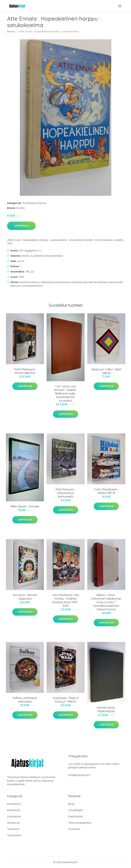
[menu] (120, 6)
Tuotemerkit (29, 203)
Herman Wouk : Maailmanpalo (106, 709)
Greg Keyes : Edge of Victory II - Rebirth (66, 700)
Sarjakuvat (13, 823)
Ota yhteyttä (75, 810)
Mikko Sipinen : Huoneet (25, 506)
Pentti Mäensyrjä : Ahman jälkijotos (25, 371)
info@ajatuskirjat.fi (79, 775)
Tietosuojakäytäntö (80, 823)
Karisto (42, 203)
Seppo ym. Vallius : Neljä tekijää (106, 371)
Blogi (71, 804)
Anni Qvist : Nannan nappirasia (25, 597)
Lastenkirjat (14, 816)
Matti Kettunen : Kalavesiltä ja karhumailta (65, 493)
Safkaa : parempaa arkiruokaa (25, 700)
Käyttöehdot (76, 816)
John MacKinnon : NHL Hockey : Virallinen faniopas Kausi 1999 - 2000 (66, 600)
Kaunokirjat (14, 804)
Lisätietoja (21, 226)
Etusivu (11, 31)
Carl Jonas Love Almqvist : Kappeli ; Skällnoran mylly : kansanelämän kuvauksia (65, 393)
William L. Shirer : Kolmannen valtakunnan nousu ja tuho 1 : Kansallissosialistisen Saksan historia (106, 602)
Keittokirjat (14, 810)
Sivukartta (74, 829)
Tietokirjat (13, 829)
